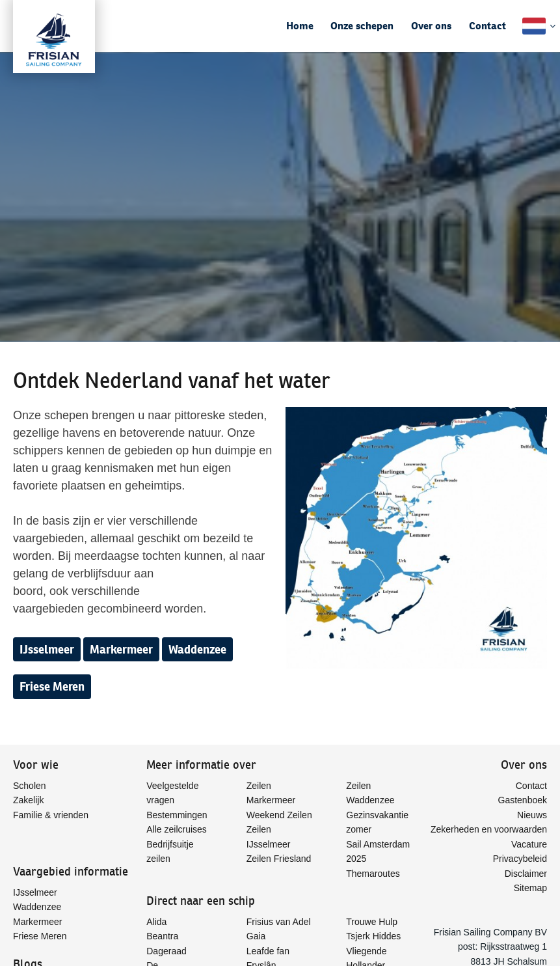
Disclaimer (526, 874)
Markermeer (121, 649)
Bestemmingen (177, 815)
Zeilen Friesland (279, 859)
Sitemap (530, 888)
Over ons (431, 26)
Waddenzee (197, 649)
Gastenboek (523, 800)
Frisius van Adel (279, 922)
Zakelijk (28, 800)
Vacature (529, 844)
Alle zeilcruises (177, 829)
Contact (487, 26)
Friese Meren (52, 686)
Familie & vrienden (51, 815)
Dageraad (167, 951)
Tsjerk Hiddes (373, 936)
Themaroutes (373, 874)
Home (300, 26)
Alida (156, 922)
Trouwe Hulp (372, 922)
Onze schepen (362, 26)
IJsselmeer (47, 649)
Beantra (162, 936)
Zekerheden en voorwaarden (489, 829)
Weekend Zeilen (279, 815)
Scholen (30, 786)
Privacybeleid (520, 859)
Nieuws (532, 815)
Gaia (256, 936)
